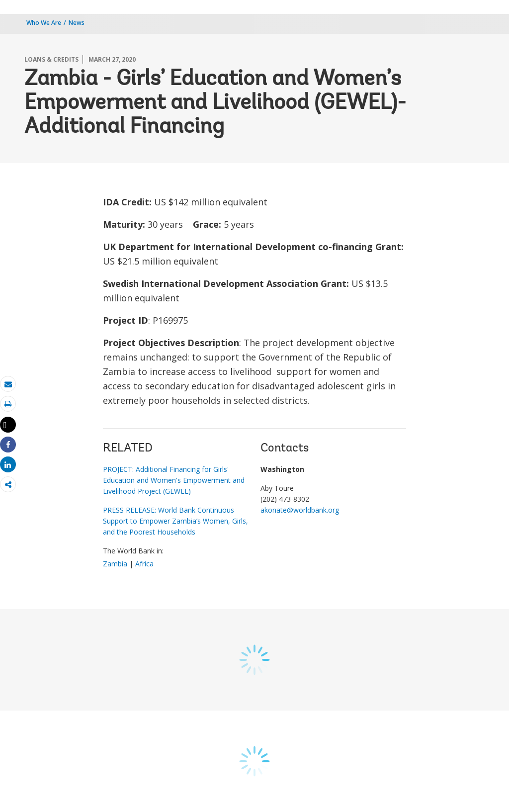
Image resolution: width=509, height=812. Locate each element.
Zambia (115, 564)
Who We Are (44, 23)
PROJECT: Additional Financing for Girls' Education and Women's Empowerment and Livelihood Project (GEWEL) (174, 480)
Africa (144, 564)
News (77, 23)
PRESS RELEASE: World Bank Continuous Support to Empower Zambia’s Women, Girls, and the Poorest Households (175, 521)
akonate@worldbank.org (300, 510)
